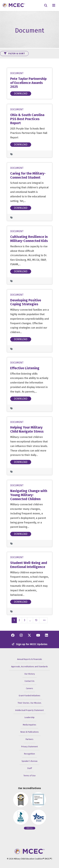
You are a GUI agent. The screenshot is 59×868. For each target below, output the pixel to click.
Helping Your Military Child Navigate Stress (27, 429)
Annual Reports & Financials (30, 659)
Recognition (29, 754)
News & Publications (30, 732)
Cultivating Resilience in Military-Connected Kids (29, 239)
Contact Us (29, 681)
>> (44, 620)
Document (17, 73)
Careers (29, 688)
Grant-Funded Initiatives (29, 696)
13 (36, 620)
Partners (29, 739)
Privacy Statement (29, 747)
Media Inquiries (29, 725)
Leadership (29, 717)
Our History (30, 674)
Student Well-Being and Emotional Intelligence (29, 565)
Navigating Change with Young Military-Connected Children (29, 495)
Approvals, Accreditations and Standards (29, 667)
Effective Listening (25, 368)
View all (30, 828)
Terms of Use (29, 776)
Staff (30, 768)
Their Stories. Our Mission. (30, 703)
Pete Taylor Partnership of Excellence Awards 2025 (28, 83)
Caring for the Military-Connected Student (28, 176)
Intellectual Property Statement (29, 710)
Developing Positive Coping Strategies (26, 302)
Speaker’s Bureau (29, 761)
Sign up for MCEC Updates (29, 644)
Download (21, 94)
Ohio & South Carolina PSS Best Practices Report (27, 119)
